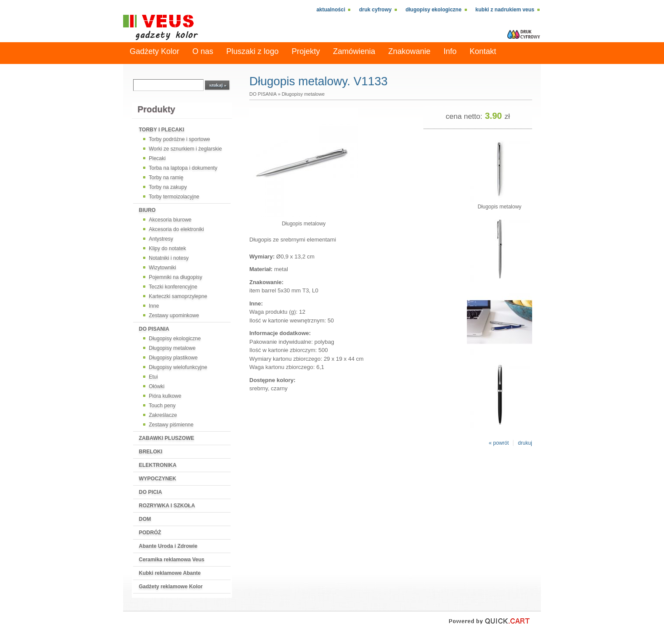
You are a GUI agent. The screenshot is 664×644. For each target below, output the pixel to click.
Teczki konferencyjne (173, 287)
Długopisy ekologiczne (434, 10)
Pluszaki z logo (252, 51)
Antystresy (161, 239)
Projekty (306, 51)
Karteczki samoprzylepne (178, 296)
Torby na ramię (166, 178)
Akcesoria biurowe (170, 220)
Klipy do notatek (167, 248)
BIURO (147, 210)
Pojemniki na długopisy (176, 277)
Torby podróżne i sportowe (179, 139)
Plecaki (157, 158)
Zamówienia (354, 51)
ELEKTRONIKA (158, 465)
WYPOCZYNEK (158, 479)
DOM (145, 519)
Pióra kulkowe (165, 396)
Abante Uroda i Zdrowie (168, 546)
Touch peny (162, 406)
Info (450, 51)
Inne (154, 306)
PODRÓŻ (150, 533)
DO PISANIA (154, 329)
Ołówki (157, 386)
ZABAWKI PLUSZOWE (166, 438)
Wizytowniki (163, 268)
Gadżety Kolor (154, 51)
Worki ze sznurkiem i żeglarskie (185, 149)
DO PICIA (150, 492)
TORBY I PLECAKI (161, 130)
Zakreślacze (163, 415)
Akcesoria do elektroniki (176, 229)
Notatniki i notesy (169, 258)
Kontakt (483, 51)
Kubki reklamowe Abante (170, 573)
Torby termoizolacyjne (174, 197)
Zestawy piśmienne (171, 425)
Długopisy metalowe (172, 348)
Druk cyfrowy (375, 10)
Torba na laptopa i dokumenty (183, 168)
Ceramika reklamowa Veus (172, 560)
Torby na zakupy (168, 187)
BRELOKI (151, 452)
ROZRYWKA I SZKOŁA (167, 506)
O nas (203, 51)
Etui (153, 377)
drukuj (525, 443)
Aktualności (331, 10)
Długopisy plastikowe (173, 358)
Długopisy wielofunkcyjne (178, 367)
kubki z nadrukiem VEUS (505, 10)
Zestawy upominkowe (174, 315)
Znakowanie (409, 51)
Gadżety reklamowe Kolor (171, 587)
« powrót (499, 443)
